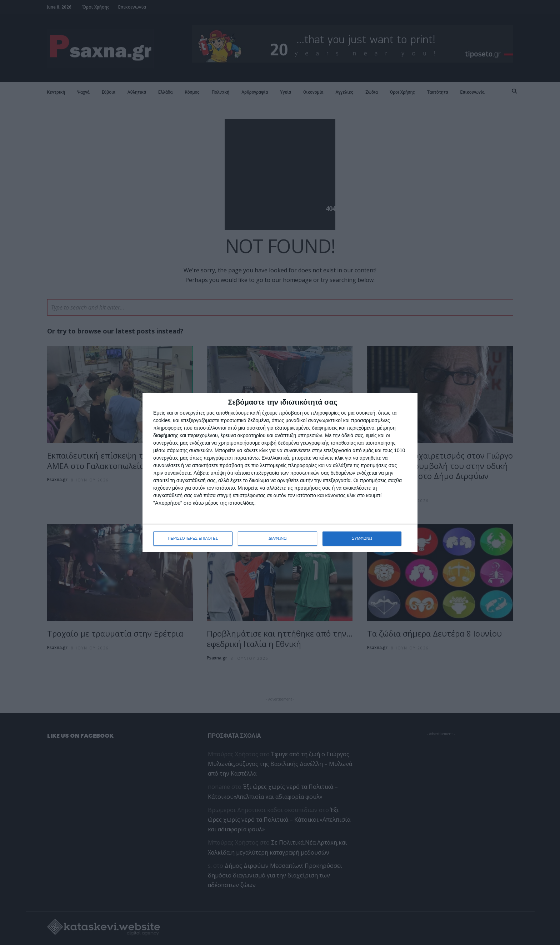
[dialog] (280, 473)
